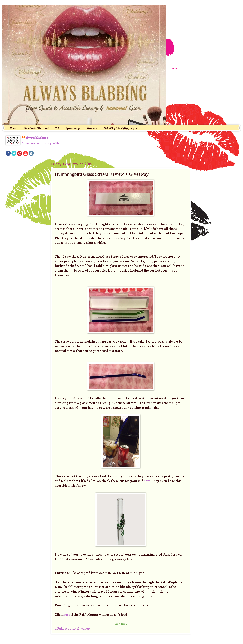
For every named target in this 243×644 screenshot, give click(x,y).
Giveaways (73, 128)
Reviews (92, 128)
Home (13, 128)
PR (57, 128)
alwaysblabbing (37, 138)
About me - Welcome (36, 128)
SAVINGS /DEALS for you (121, 128)
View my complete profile (41, 143)
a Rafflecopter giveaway (73, 629)
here (147, 481)
